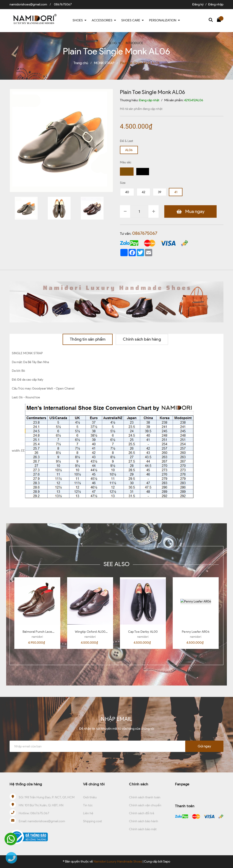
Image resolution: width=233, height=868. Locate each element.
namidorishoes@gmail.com (28, 4)
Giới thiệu (90, 797)
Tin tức (88, 805)
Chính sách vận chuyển (145, 805)
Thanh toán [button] (185, 806)
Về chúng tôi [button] (94, 784)
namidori (37, 637)
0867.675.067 (40, 813)
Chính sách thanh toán (145, 797)
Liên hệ (88, 813)
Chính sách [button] (139, 784)
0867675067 (63, 4)
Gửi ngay (204, 746)
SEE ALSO (116, 564)
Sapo (167, 862)
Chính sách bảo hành (144, 821)
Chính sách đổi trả (142, 813)
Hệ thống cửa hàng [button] (26, 784)
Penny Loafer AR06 (196, 632)
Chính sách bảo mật (143, 829)
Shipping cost (92, 821)
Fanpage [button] (182, 784)
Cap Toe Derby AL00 (143, 632)
